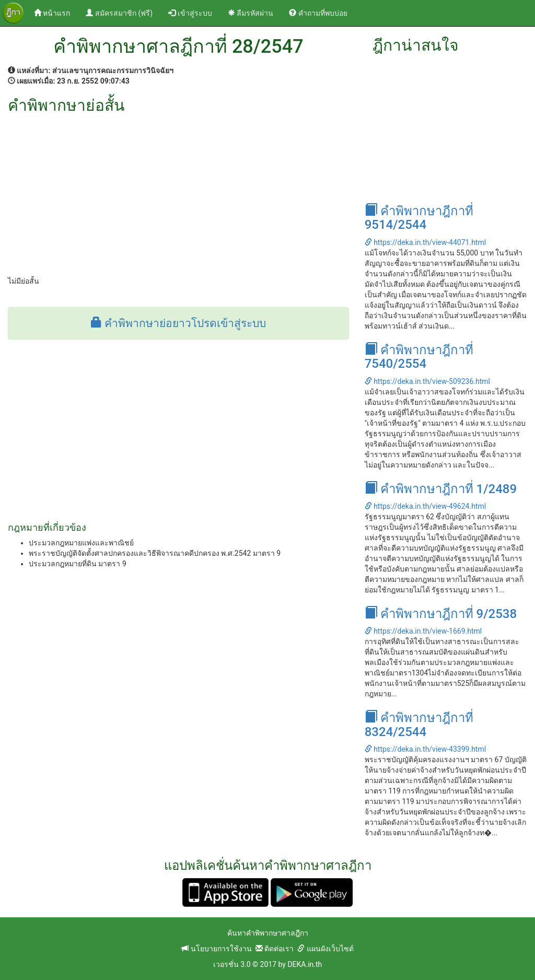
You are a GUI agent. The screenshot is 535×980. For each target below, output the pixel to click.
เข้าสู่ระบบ (190, 13)
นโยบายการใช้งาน (216, 949)
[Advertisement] (178, 192)
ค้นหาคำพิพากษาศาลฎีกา (268, 933)
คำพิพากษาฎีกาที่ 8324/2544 (419, 725)
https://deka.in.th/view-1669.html (423, 631)
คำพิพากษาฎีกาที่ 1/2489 (441, 489)
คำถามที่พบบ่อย (318, 13)
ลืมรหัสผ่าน (251, 13)
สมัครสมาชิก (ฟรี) (119, 13)
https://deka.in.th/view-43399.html (425, 749)
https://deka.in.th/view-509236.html (427, 381)
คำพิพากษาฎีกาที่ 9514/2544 (419, 218)
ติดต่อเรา (275, 949)
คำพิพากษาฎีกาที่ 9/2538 (441, 614)
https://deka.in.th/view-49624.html (425, 506)
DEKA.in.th (305, 964)
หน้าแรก (56, 12)
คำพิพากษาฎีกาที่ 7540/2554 (419, 357)
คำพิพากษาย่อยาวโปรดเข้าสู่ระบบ (178, 323)
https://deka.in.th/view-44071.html (425, 242)
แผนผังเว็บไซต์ (325, 949)
